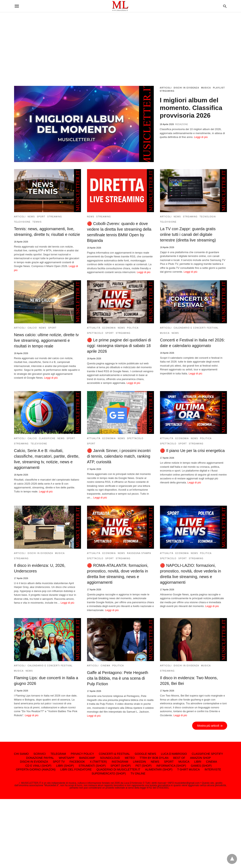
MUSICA (206, 88)
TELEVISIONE (22, 222)
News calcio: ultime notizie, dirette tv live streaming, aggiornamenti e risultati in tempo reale (46, 340)
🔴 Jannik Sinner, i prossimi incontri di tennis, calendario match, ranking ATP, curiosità (119, 456)
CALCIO (32, 328)
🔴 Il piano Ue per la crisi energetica (192, 451)
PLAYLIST (219, 88)
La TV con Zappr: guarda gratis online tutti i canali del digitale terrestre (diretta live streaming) (188, 234)
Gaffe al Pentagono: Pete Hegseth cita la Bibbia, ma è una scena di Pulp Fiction (118, 678)
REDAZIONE (182, 124)
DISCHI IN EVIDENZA (186, 88)
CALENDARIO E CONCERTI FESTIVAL (196, 328)
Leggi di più (201, 137)
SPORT (41, 217)
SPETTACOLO (95, 333)
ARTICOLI (166, 88)
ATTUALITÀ (94, 328)
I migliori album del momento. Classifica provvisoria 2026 (191, 108)
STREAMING (167, 91)
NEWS (31, 217)
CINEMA (106, 666)
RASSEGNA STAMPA (139, 553)
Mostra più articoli (208, 726)
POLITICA (133, 328)
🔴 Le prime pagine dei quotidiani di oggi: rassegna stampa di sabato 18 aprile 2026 (119, 346)
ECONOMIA (109, 328)
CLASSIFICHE (47, 438)
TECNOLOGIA (208, 217)
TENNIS (37, 222)
